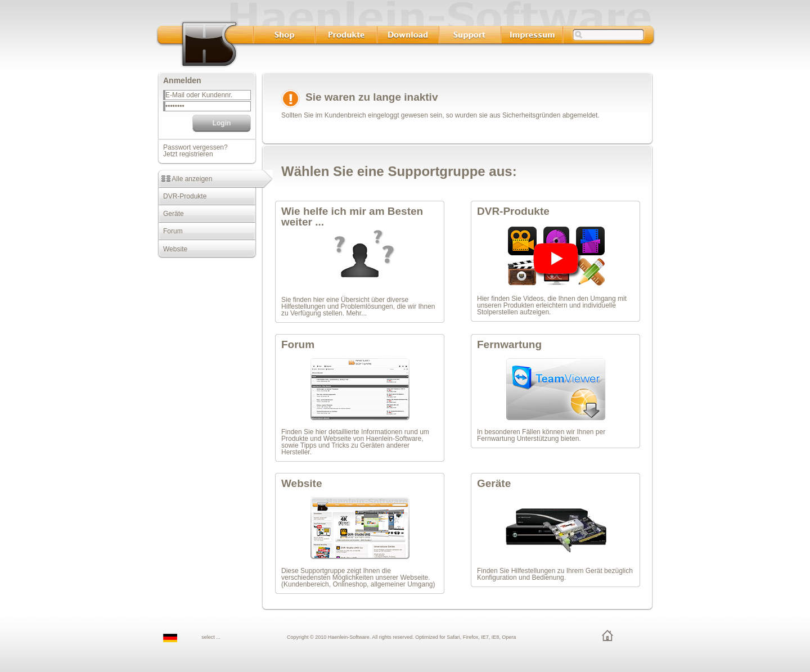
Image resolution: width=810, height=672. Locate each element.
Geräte (171, 214)
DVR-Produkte (182, 196)
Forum (170, 231)
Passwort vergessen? (195, 147)
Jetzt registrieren (188, 154)
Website (172, 249)
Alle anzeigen (185, 179)
